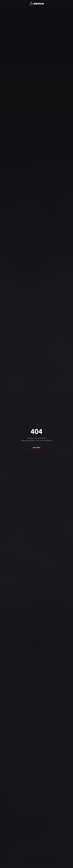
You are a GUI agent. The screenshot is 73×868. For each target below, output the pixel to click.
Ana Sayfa (37, 447)
